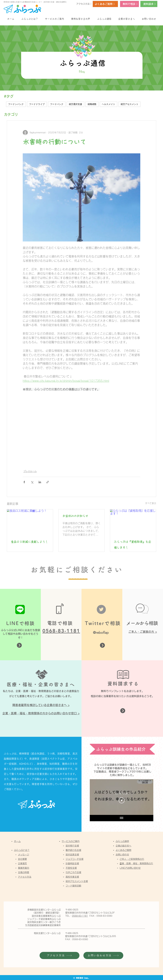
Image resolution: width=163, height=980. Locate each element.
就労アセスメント (129, 104)
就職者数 (92, 104)
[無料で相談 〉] (129, 4)
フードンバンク (16, 104)
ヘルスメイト (109, 104)
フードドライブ (37, 104)
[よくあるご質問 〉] (105, 4)
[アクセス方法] (59, 955)
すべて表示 (151, 503)
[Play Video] (121, 800)
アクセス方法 (25, 877)
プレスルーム (30, 471)
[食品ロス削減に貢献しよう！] (30, 522)
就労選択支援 (75, 104)
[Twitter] (101, 609)
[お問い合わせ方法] (103, 955)
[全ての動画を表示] (122, 818)
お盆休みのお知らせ (75, 516)
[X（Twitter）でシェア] (32, 482)
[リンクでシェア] (48, 482)
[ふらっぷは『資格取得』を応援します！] (133, 522)
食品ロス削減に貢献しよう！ (29, 542)
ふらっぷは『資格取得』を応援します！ (132, 545)
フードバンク (57, 104)
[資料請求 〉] (149, 4)
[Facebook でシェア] (24, 482)
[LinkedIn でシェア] (40, 482)
